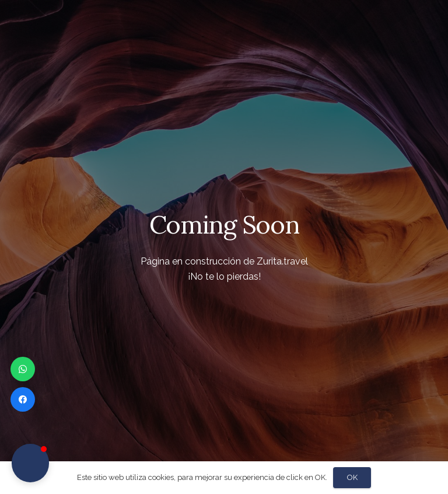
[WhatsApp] (23, 369)
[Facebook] (23, 399)
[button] (30, 463)
